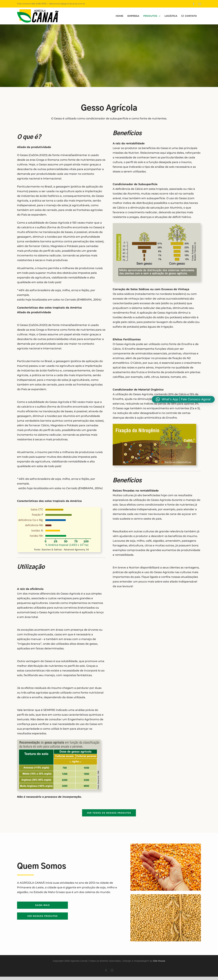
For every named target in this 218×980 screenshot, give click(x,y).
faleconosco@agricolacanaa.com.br (67, 4)
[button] (183, 399)
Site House (159, 961)
